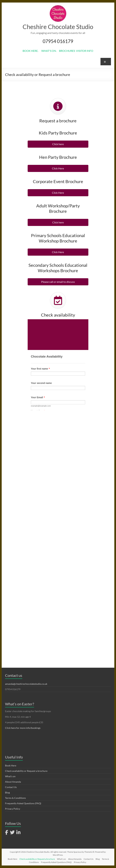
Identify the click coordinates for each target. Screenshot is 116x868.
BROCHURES (67, 51)
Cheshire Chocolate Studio (58, 27)
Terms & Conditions (15, 798)
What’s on (10, 776)
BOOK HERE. (32, 51)
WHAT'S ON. (50, 51)
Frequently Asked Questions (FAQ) (23, 803)
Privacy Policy (13, 809)
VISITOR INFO (84, 51)
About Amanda (13, 782)
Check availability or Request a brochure (26, 771)
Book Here (11, 765)
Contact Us (11, 787)
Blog (7, 792)
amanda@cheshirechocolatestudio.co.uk (26, 684)
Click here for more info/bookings (23, 728)
